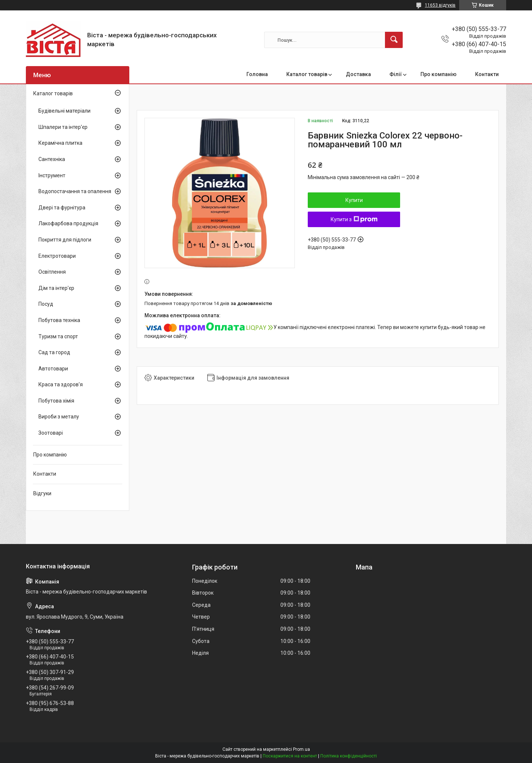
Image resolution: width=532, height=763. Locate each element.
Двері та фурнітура (62, 208)
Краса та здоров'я (61, 384)
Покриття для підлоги (65, 240)
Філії (396, 74)
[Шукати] (394, 40)
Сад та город (54, 352)
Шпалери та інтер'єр (63, 127)
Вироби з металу (59, 417)
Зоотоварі (51, 433)
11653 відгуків (440, 5)
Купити (354, 200)
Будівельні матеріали (64, 111)
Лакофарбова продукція (68, 223)
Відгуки (42, 493)
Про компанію (439, 74)
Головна (257, 74)
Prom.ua (301, 749)
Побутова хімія (56, 401)
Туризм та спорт (58, 336)
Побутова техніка (59, 320)
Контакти (487, 74)
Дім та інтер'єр (56, 288)
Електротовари (57, 256)
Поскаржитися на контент (290, 756)
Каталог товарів (307, 74)
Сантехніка (52, 159)
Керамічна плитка (60, 143)
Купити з (354, 219)
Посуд (46, 304)
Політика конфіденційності (349, 756)
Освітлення (52, 272)
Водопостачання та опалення (75, 191)
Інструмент (52, 175)
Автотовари (53, 369)
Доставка (358, 74)
